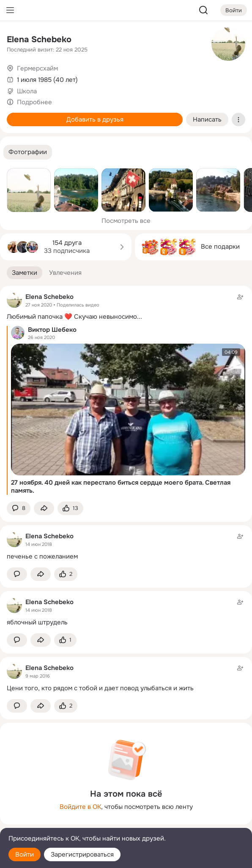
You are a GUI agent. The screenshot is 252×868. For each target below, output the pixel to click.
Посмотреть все (126, 221)
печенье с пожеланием (42, 556)
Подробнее (34, 102)
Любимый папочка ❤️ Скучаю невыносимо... (74, 317)
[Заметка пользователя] (126, 546)
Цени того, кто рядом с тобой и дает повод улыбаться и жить (100, 688)
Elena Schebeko (39, 39)
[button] (28, 152)
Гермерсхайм (37, 68)
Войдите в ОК (80, 807)
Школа (27, 91)
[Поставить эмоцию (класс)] (70, 509)
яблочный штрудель (37, 622)
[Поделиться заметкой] (44, 509)
